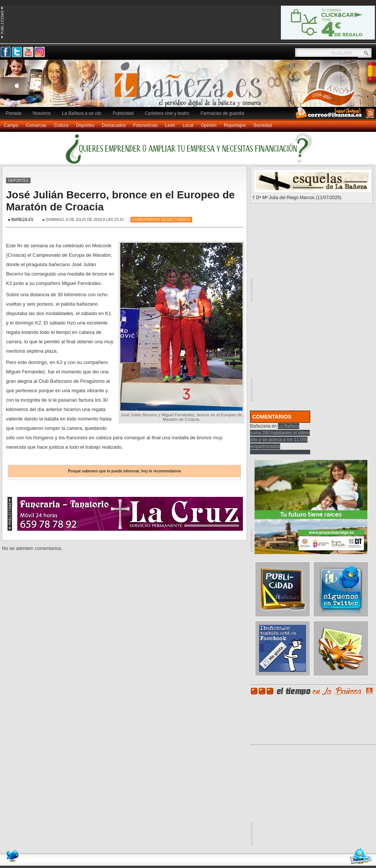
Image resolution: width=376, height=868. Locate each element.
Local (188, 125)
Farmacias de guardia (222, 113)
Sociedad (263, 125)
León (170, 125)
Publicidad (123, 113)
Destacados (114, 125)
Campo (11, 125)
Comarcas (36, 125)
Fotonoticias (145, 125)
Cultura (61, 125)
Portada (14, 113)
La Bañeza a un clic (82, 113)
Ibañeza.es (190, 87)
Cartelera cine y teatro (167, 113)
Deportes (85, 125)
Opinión (208, 125)
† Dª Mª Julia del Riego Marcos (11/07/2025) (297, 198)
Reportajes (235, 125)
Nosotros (42, 113)
